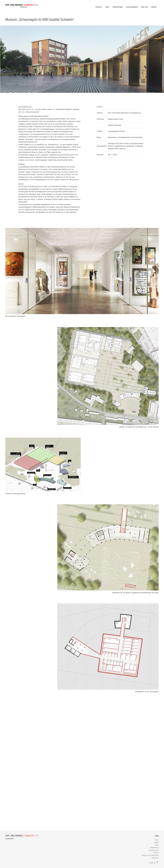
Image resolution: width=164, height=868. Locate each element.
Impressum (155, 858)
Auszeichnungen (132, 7)
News (107, 7)
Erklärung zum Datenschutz (150, 855)
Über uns (144, 7)
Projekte (99, 7)
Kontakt (154, 7)
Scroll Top (154, 863)
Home (157, 840)
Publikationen (118, 7)
